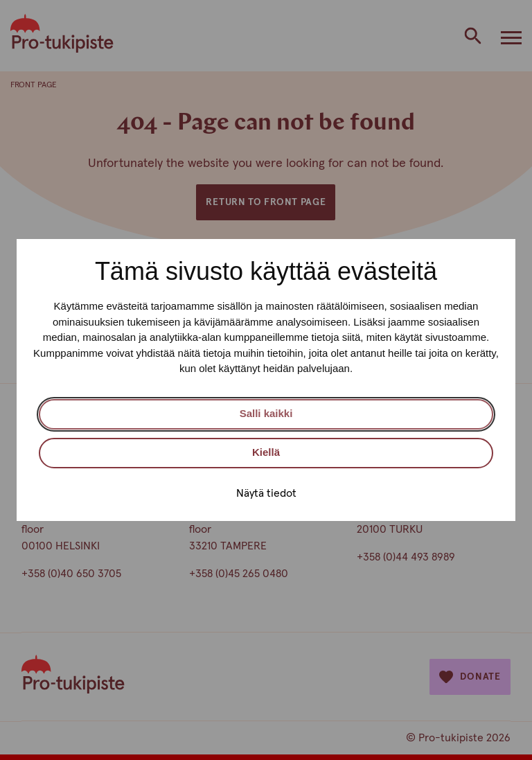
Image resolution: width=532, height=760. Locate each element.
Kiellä (266, 452)
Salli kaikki (266, 413)
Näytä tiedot (266, 493)
